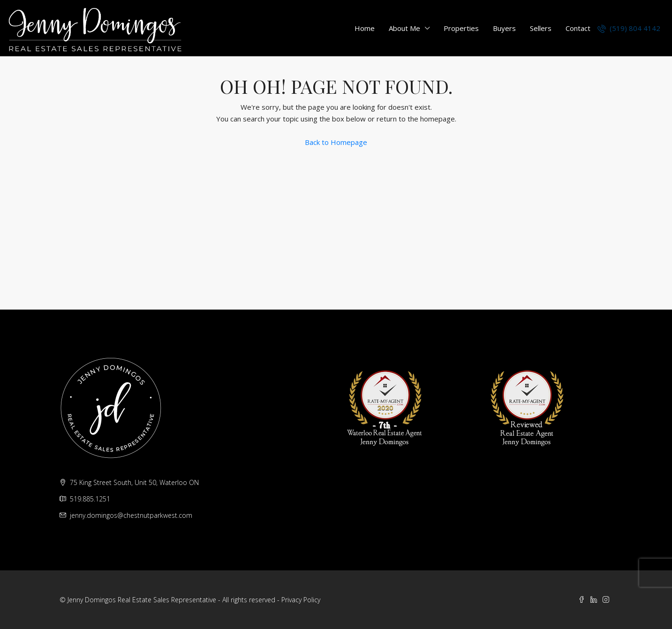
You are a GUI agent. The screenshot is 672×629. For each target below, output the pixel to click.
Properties (461, 28)
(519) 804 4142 (629, 28)
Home (365, 28)
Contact (578, 28)
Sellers (541, 28)
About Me (404, 28)
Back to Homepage (336, 142)
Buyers (504, 28)
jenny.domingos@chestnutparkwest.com (131, 515)
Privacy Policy (301, 600)
